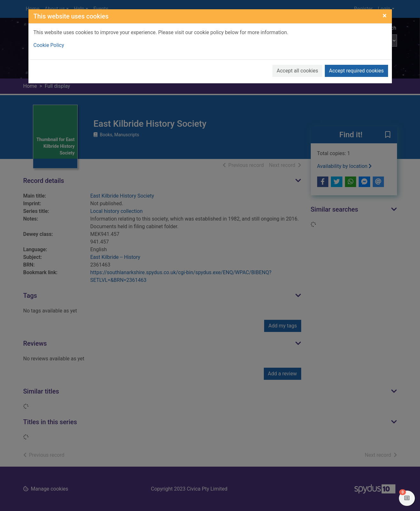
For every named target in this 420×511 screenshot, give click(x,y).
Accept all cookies (297, 71)
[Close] (385, 16)
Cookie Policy (49, 45)
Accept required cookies (356, 71)
